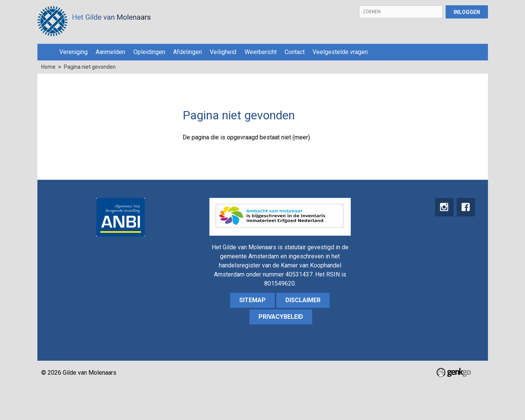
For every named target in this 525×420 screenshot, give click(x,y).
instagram (444, 207)
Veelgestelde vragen (340, 52)
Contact (295, 52)
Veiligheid (223, 52)
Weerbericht (261, 52)
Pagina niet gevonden (90, 67)
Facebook (466, 207)
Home (46, 52)
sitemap (252, 300)
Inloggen (467, 12)
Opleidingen (149, 52)
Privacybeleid (281, 317)
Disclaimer (303, 300)
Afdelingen (187, 52)
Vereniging (74, 52)
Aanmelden (110, 52)
